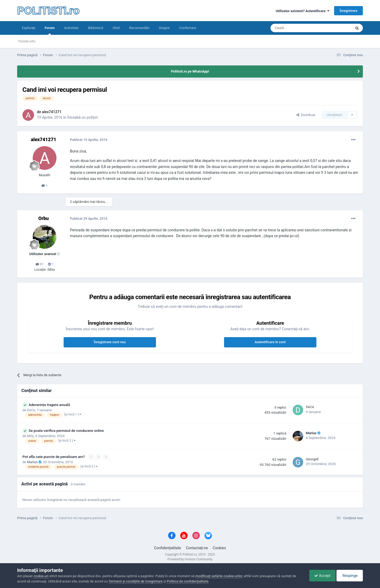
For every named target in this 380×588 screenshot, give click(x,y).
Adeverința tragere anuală (49, 405)
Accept (321, 576)
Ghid (116, 28)
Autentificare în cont (270, 342)
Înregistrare (348, 11)
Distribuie (306, 115)
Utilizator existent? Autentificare (303, 11)
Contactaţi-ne (197, 548)
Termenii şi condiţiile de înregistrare (136, 581)
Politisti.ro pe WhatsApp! (190, 71)
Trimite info (27, 41)
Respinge (349, 576)
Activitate (71, 28)
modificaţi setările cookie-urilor (219, 576)
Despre (164, 28)
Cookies (219, 548)
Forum (50, 30)
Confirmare (188, 28)
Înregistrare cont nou (110, 342)
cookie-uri (41, 576)
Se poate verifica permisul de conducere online (66, 431)
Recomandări (139, 28)
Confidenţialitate (168, 548)
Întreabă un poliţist (82, 117)
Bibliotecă (96, 28)
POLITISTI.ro (48, 11)
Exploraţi (28, 28)
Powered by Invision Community (190, 559)
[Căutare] (296, 28)
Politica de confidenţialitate (187, 581)
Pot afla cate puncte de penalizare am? (54, 457)
